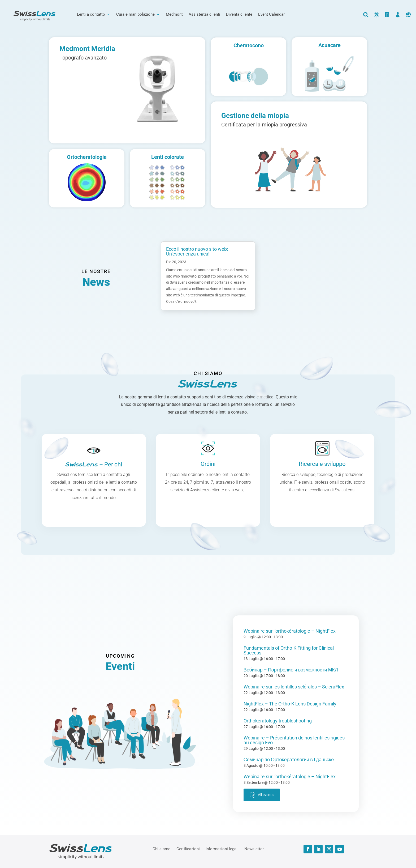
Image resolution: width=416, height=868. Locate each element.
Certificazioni (188, 849)
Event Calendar (271, 15)
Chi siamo (162, 849)
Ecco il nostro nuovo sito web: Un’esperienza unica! (197, 251)
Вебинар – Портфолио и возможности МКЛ (291, 670)
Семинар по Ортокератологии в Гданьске (289, 759)
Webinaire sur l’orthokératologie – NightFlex (290, 631)
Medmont (174, 15)
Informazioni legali (222, 849)
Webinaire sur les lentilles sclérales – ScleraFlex (294, 687)
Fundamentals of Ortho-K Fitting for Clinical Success (289, 650)
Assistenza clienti (204, 15)
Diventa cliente (239, 15)
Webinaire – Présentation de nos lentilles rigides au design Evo (294, 740)
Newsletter (254, 849)
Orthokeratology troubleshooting (278, 721)
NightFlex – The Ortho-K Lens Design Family (290, 704)
